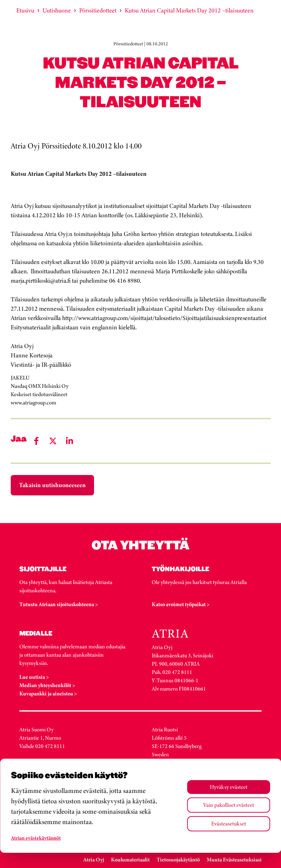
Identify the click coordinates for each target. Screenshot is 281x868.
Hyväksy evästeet (229, 787)
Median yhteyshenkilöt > (47, 685)
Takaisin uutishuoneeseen (52, 485)
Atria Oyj (94, 860)
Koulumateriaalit (130, 860)
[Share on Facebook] (36, 441)
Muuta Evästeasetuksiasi (234, 860)
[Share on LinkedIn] (69, 441)
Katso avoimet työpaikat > (181, 604)
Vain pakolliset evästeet (229, 805)
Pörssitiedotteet (98, 10)
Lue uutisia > (34, 677)
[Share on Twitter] (53, 441)
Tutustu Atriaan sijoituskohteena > (59, 604)
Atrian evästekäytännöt (36, 838)
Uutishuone (57, 10)
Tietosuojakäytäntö (178, 860)
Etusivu (25, 10)
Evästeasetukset (229, 824)
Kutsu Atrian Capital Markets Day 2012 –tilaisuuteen (189, 10)
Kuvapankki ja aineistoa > (48, 693)
